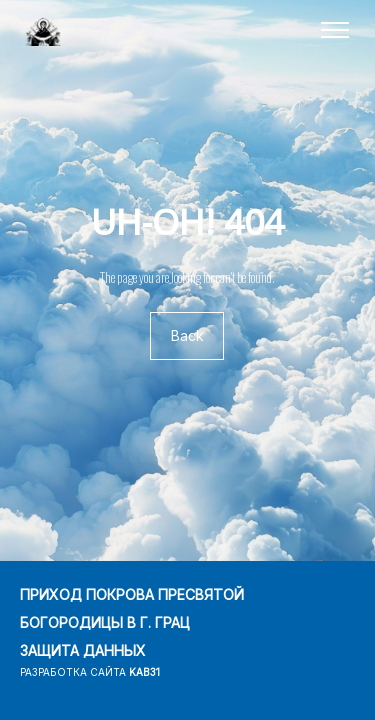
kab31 (144, 672)
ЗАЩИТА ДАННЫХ (83, 650)
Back (187, 336)
